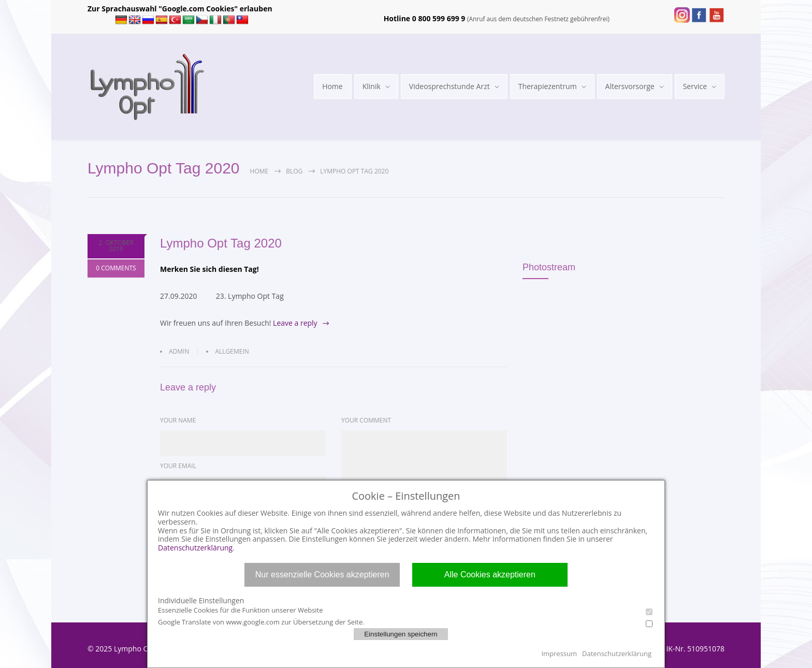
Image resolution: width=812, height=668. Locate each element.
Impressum (559, 654)
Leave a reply (295, 323)
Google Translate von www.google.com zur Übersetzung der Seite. (405, 622)
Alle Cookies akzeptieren (490, 575)
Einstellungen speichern (401, 634)
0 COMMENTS (116, 269)
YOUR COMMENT (366, 420)
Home (332, 86)
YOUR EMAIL (178, 466)
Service (695, 86)
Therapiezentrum (548, 86)
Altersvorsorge (630, 86)
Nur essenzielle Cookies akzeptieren (322, 575)
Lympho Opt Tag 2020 (221, 243)
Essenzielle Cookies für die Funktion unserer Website (405, 610)
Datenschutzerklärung (195, 548)
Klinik (372, 86)
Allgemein (232, 351)
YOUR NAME (178, 420)
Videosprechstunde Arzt (450, 86)
